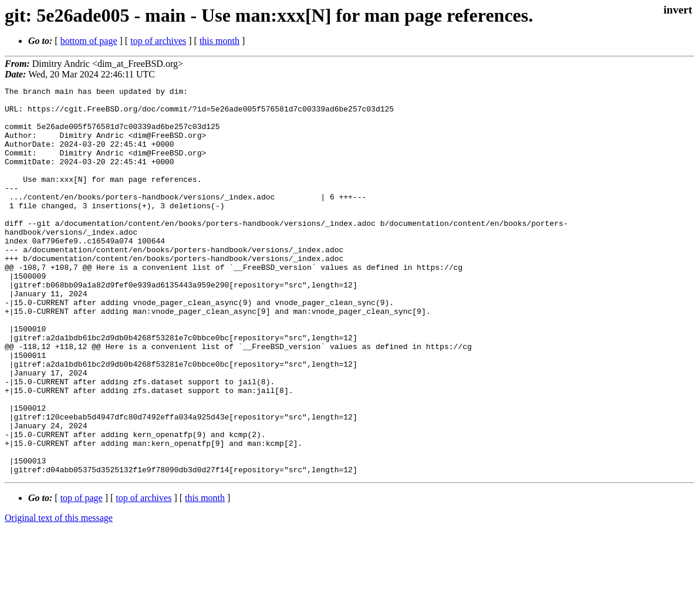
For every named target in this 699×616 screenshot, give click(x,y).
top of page (82, 575)
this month (220, 41)
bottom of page (89, 41)
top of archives (158, 41)
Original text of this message (59, 595)
